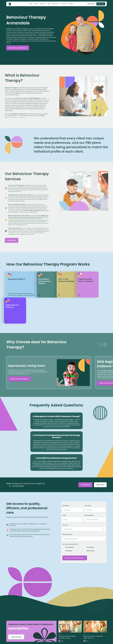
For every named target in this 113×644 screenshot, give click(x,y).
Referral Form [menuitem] (94, 614)
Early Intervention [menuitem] (75, 616)
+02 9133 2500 (18, 433)
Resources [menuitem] (55, 4)
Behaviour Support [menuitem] (75, 623)
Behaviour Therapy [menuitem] (75, 614)
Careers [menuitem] (70, 4)
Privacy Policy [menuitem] (94, 632)
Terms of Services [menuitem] (95, 634)
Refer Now (100, 432)
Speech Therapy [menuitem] (74, 611)
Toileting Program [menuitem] (75, 618)
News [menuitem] (72, 634)
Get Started (84, 432)
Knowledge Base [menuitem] (74, 641)
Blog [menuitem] (72, 632)
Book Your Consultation (18, 48)
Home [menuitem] (31, 4)
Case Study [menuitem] (73, 639)
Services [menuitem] (42, 4)
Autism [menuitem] (72, 607)
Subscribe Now (17, 585)
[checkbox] (84, 497)
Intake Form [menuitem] (93, 611)
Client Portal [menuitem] (93, 609)
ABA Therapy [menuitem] (73, 609)
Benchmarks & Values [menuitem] (96, 618)
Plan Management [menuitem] (75, 621)
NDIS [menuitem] (49, 4)
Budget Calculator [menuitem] (95, 621)
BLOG (60, 582)
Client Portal (91, 4)
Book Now (101, 4)
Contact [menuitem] (63, 4)
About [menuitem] (36, 4)
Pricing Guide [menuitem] (94, 623)
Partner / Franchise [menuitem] (95, 616)
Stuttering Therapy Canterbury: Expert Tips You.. (93, 585)
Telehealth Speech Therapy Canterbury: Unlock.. (67, 585)
